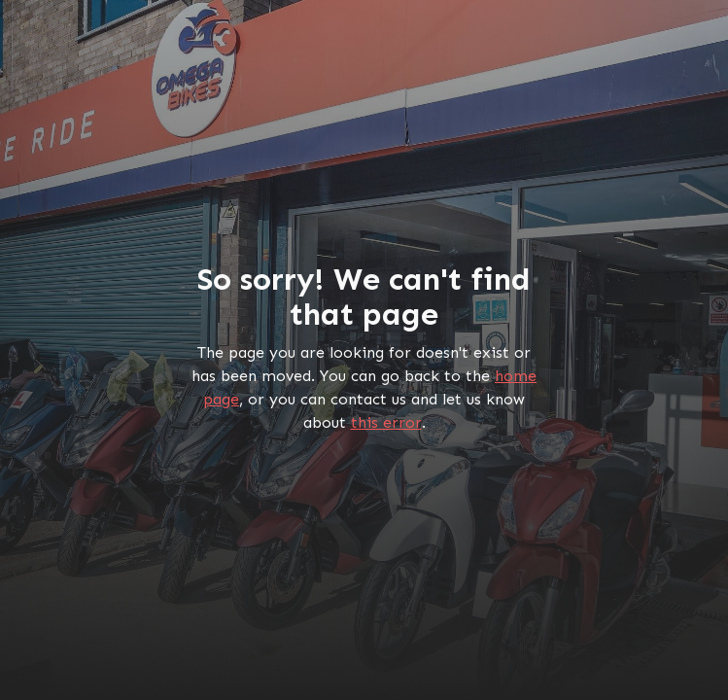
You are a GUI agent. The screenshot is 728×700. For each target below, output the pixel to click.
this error (386, 422)
